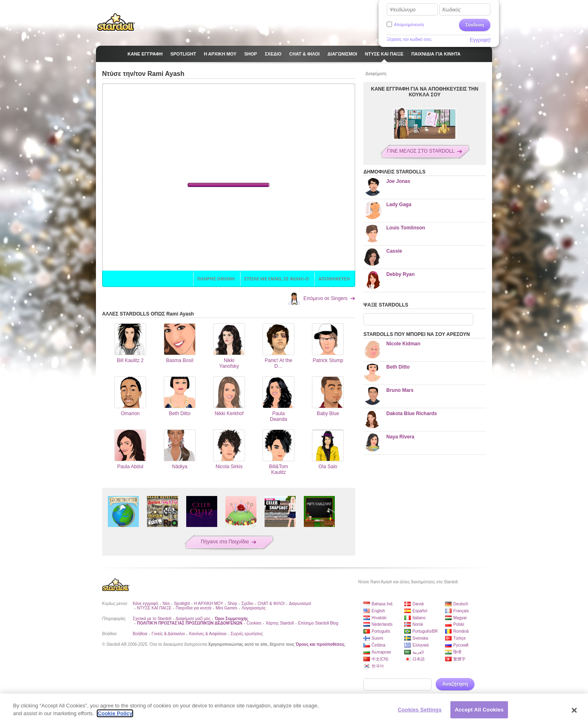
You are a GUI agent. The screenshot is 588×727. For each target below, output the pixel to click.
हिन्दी (457, 652)
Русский (461, 645)
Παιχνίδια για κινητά (193, 608)
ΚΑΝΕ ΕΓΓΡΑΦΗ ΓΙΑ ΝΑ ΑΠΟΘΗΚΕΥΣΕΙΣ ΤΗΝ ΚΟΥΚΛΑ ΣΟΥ (425, 92)
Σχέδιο (247, 604)
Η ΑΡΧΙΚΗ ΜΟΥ (208, 604)
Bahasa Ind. (382, 604)
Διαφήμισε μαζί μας (193, 619)
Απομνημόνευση (409, 25)
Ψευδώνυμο (403, 10)
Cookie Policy (115, 713)
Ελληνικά (421, 645)
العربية (418, 652)
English (378, 611)
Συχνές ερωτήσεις (247, 634)
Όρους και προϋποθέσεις (320, 644)
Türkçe (460, 638)
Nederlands (382, 624)
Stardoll (116, 22)
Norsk (418, 624)
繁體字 (459, 659)
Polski (459, 624)
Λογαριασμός (254, 608)
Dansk (418, 604)
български (381, 652)
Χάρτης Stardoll (280, 623)
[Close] (575, 710)
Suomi (377, 638)
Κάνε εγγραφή (146, 604)
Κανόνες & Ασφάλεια (208, 634)
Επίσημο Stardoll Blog (318, 623)
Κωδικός (451, 10)
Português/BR (425, 631)
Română (461, 631)
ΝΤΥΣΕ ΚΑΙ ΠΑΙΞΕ (154, 608)
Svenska (420, 638)
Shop (232, 604)
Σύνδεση (475, 25)
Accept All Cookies (479, 710)
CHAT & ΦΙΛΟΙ (271, 604)
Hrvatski (379, 618)
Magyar (460, 618)
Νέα (166, 604)
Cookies (254, 623)
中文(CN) (380, 659)
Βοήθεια (140, 634)
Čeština (379, 645)
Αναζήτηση (455, 684)
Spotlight (182, 604)
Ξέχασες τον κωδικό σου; (409, 39)
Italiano (419, 618)
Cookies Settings (420, 710)
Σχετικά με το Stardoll (152, 619)
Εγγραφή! (480, 40)
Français (461, 611)
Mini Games (226, 608)
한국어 (378, 666)
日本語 (419, 659)
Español (420, 611)
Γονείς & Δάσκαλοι (168, 634)
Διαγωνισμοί (300, 604)
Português (381, 631)
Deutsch (461, 604)
